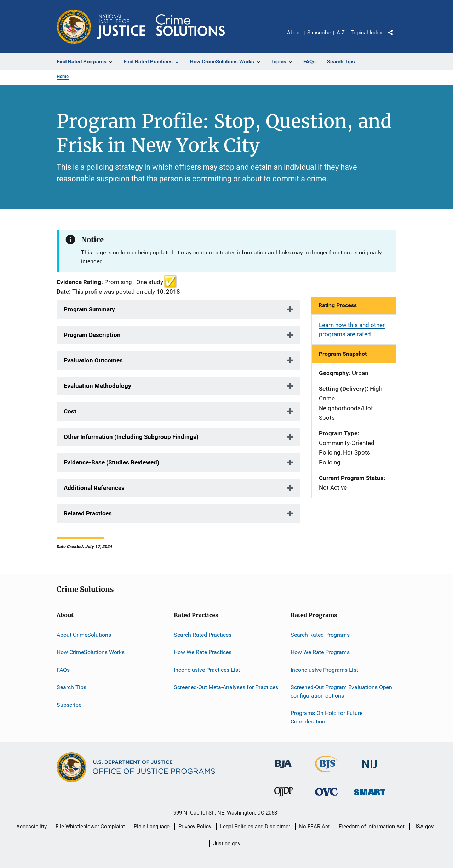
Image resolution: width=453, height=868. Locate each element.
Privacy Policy (195, 827)
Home (63, 76)
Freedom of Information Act (372, 827)
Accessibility (31, 827)
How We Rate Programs (320, 652)
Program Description (92, 335)
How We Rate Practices (203, 652)
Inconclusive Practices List (207, 670)
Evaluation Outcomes (93, 360)
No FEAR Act (314, 827)
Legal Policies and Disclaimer (255, 827)
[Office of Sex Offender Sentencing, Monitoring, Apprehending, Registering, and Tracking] (369, 796)
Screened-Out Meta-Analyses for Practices (226, 687)
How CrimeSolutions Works (91, 652)
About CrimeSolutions (84, 635)
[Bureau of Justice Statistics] (326, 774)
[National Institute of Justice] (369, 770)
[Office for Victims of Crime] (326, 797)
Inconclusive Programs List (324, 670)
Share (396, 38)
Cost (70, 411)
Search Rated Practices (203, 635)
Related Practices (88, 513)
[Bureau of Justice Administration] (283, 770)
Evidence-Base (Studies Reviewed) (111, 462)
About (294, 33)
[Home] (161, 27)
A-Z (341, 33)
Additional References (94, 488)
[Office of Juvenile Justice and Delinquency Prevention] (283, 798)
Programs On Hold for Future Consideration (326, 717)
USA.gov (423, 827)
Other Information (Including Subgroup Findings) (131, 437)
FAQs (63, 670)
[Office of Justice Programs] (74, 27)
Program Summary (89, 309)
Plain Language (152, 827)
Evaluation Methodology (98, 386)
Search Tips (71, 687)
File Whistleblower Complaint (90, 827)
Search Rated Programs (320, 635)
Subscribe (319, 33)
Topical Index (366, 33)
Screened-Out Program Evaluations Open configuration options (341, 691)
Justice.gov (227, 844)
